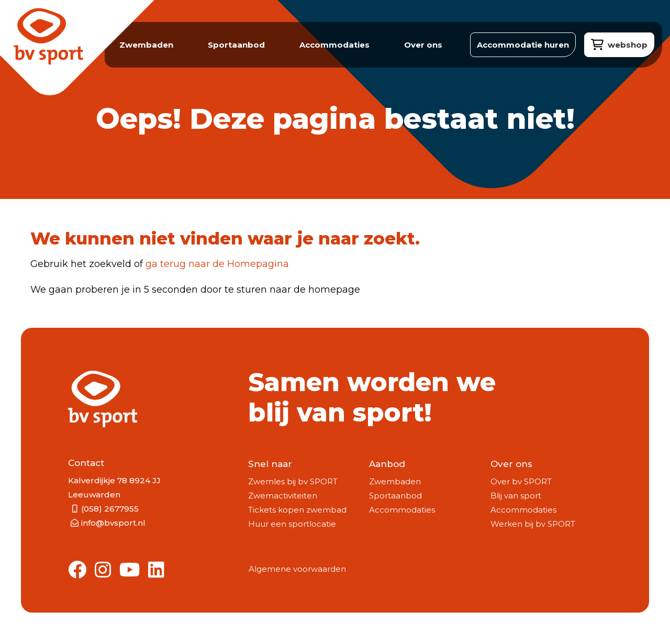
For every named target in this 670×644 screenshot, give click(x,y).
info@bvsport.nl (113, 523)
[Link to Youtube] (130, 570)
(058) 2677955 (110, 509)
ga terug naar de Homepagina (217, 264)
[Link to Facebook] (77, 570)
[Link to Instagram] (103, 570)
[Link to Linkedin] (156, 570)
